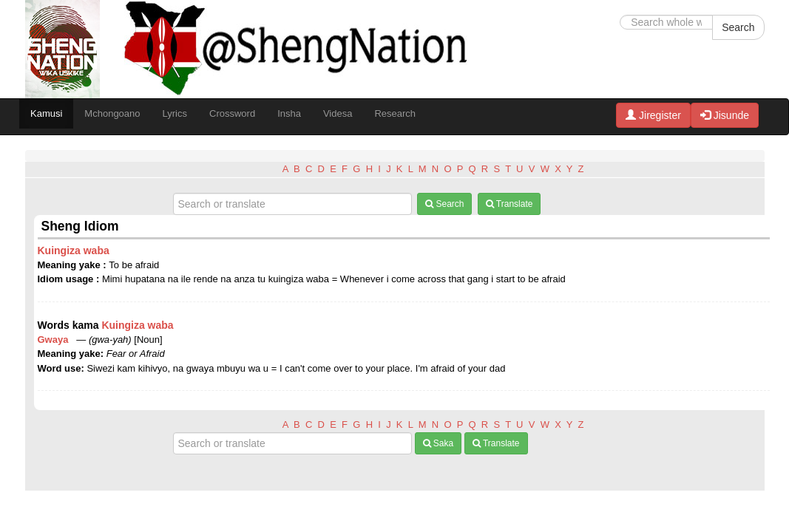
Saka (438, 443)
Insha (289, 113)
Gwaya (56, 340)
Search (738, 27)
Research (395, 113)
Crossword (232, 113)
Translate (509, 204)
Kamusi (46, 113)
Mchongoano (112, 113)
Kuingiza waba (74, 250)
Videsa (338, 113)
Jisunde (725, 115)
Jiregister (653, 115)
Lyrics (175, 113)
